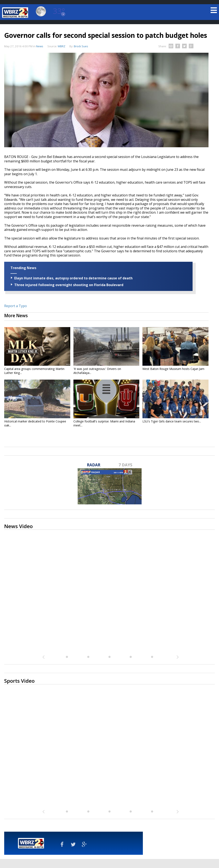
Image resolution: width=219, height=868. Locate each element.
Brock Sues (81, 46)
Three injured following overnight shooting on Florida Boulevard (69, 285)
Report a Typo (16, 306)
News (40, 46)
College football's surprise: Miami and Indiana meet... (104, 423)
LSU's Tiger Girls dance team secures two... (172, 421)
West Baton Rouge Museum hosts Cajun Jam (173, 369)
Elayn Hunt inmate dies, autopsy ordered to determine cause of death (73, 278)
